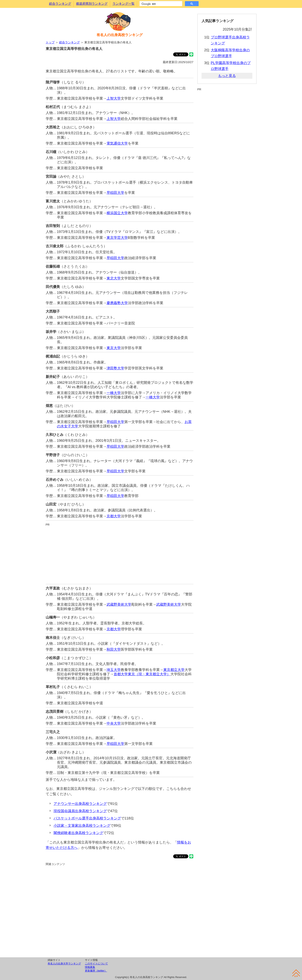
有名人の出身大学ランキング (64, 964)
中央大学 (114, 723)
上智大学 (114, 98)
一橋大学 (114, 393)
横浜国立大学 (117, 213)
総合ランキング (60, 4)
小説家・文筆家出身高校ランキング (82, 826)
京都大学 (114, 516)
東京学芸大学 (117, 238)
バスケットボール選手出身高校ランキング (87, 818)
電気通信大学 (117, 143)
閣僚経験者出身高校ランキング (78, 833)
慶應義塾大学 (117, 303)
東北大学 (114, 278)
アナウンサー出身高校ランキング (80, 804)
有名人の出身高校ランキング (120, 35)
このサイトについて (96, 964)
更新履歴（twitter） (96, 971)
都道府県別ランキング (92, 4)
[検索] (160, 4)
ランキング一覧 (124, 4)
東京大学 (114, 348)
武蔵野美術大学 (119, 604)
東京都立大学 (174, 670)
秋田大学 (114, 649)
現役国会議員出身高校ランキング (80, 811)
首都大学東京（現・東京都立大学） (142, 674)
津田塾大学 (115, 368)
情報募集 (90, 967)
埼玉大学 (114, 670)
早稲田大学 (115, 193)
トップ (50, 42)
